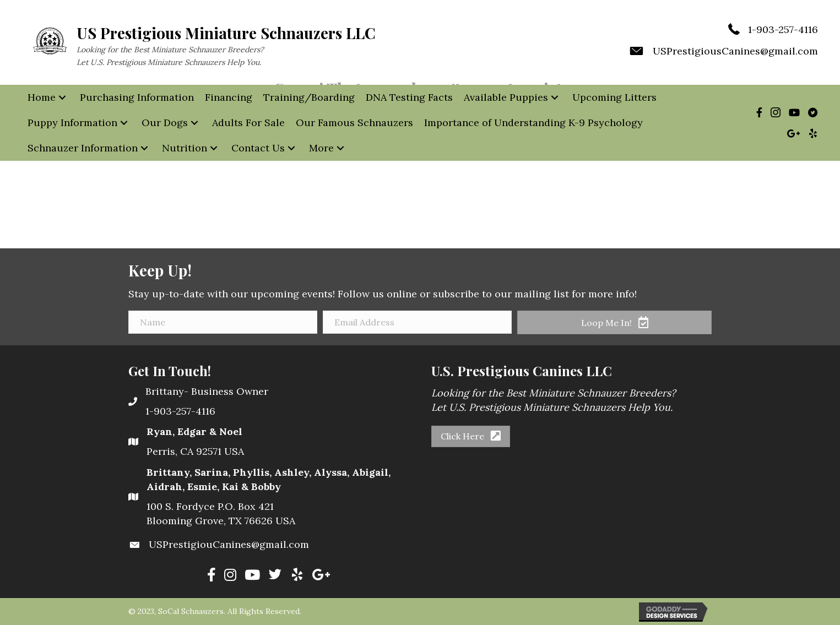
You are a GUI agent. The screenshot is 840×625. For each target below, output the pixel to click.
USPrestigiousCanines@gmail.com (735, 51)
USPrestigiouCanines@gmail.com (229, 544)
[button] (62, 98)
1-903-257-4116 (783, 29)
